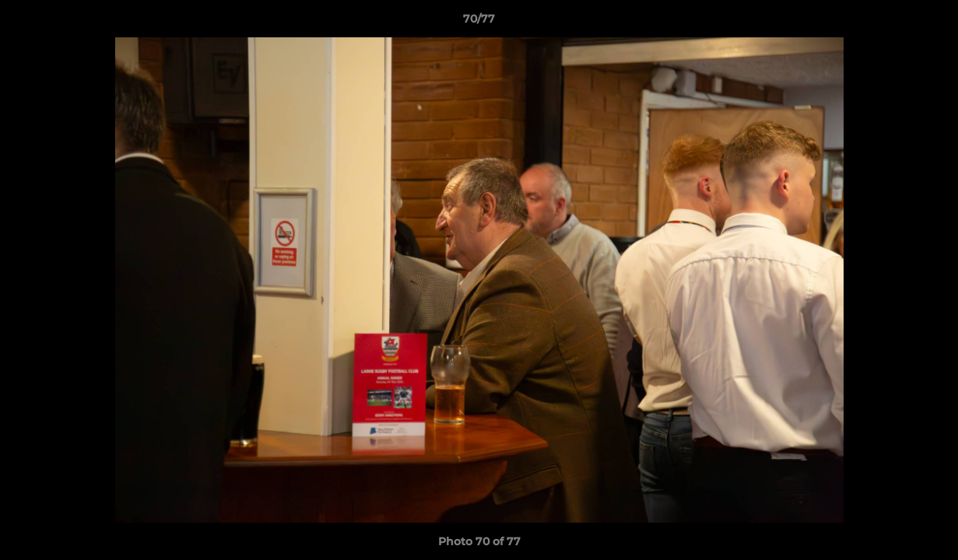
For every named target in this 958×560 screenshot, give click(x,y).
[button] (930, 23)
